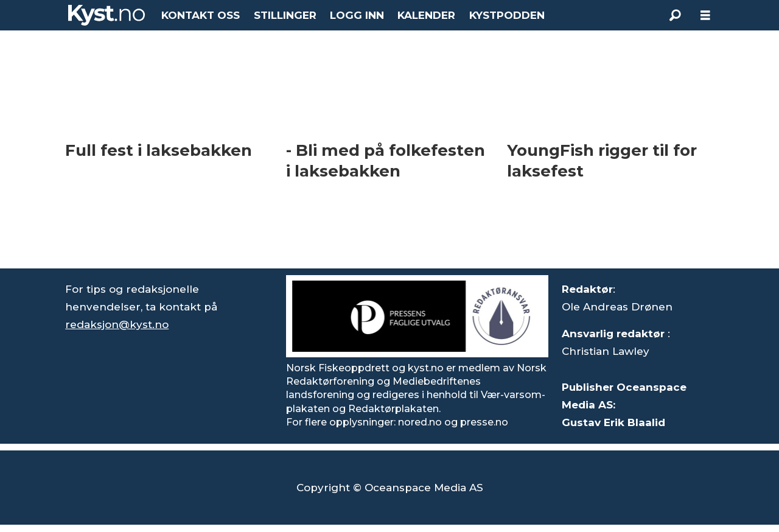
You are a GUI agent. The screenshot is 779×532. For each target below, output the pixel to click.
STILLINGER (285, 15)
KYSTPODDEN (507, 15)
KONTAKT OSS (201, 15)
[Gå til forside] (107, 15)
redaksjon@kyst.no (117, 324)
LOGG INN (357, 15)
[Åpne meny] (705, 16)
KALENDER (426, 15)
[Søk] (675, 15)
